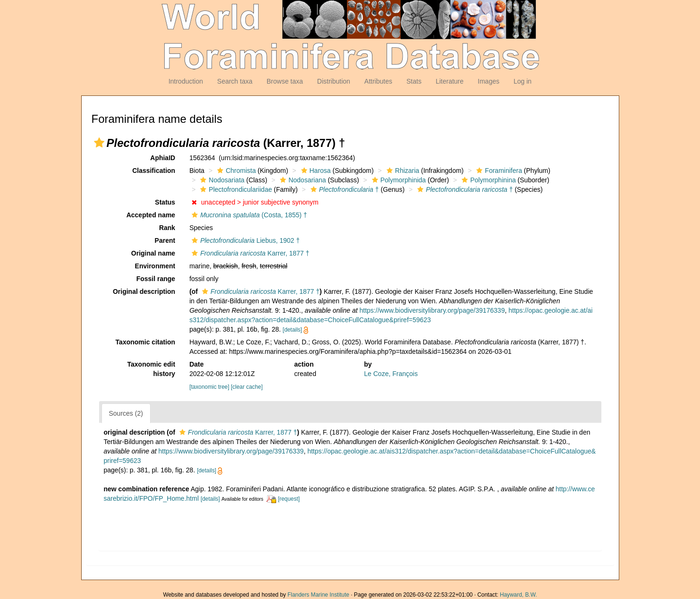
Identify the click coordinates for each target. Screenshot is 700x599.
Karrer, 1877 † (249, 253)
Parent (165, 240)
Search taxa (235, 81)
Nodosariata (221, 180)
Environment (155, 266)
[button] (99, 143)
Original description (144, 291)
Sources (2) (126, 413)
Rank (167, 228)
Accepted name (151, 215)
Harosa (315, 171)
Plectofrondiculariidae (235, 189)
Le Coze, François (391, 374)
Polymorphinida (398, 180)
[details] (292, 330)
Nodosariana (302, 180)
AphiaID (163, 158)
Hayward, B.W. (519, 595)
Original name (153, 253)
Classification (154, 171)
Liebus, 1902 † (245, 240)
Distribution (334, 81)
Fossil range (156, 279)
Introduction (186, 81)
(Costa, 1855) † (248, 215)
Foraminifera (498, 171)
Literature (450, 81)
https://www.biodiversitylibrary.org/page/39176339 (432, 310)
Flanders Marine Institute (318, 595)
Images (489, 81)
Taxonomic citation (146, 342)
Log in (523, 81)
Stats (414, 81)
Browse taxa (285, 81)
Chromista (235, 171)
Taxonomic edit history (152, 369)
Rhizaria (402, 171)
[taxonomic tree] (209, 387)
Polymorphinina (488, 180)
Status (165, 202)
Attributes (378, 81)
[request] (289, 499)
